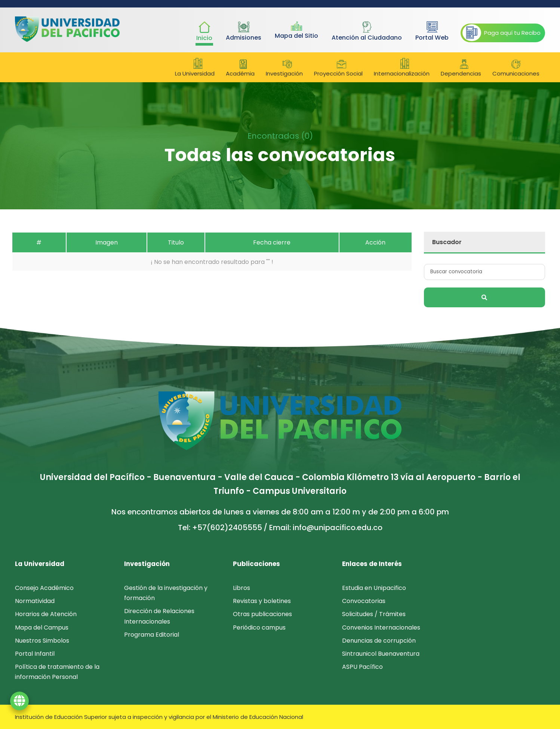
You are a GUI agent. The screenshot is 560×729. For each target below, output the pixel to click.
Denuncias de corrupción (379, 641)
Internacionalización (405, 68)
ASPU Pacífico (362, 667)
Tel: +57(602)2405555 (220, 527)
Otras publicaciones (262, 614)
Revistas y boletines (262, 601)
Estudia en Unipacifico (374, 588)
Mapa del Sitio (296, 31)
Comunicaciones (516, 68)
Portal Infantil (35, 654)
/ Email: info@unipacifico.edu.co (323, 527)
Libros (241, 588)
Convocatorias (364, 601)
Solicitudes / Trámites (374, 614)
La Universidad (198, 68)
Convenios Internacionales (381, 628)
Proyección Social (341, 68)
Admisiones (244, 32)
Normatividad (35, 601)
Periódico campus (259, 628)
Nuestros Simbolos (42, 641)
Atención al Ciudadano (367, 32)
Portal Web (432, 32)
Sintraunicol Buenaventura (381, 654)
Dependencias (464, 68)
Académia (243, 68)
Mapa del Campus (42, 628)
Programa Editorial (152, 635)
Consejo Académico (44, 588)
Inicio (204, 32)
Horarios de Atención (46, 614)
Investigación (287, 68)
